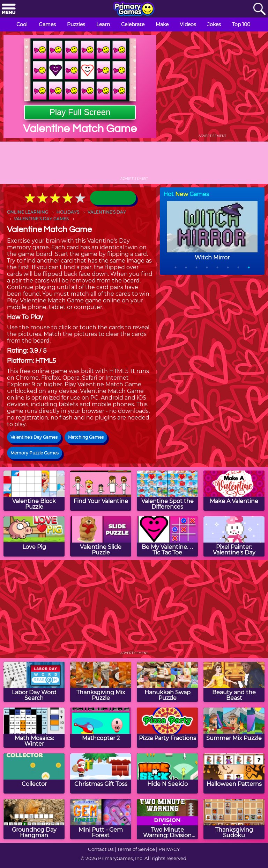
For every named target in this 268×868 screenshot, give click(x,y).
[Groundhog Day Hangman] (34, 819)
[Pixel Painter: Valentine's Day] (234, 536)
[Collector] (34, 773)
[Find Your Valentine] (101, 491)
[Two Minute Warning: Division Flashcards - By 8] (167, 819)
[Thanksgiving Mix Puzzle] (101, 682)
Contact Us (101, 849)
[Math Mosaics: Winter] (34, 728)
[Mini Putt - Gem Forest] (101, 819)
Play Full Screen (80, 112)
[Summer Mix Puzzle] (234, 728)
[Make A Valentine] (234, 491)
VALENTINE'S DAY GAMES (41, 219)
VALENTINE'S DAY (107, 212)
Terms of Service (136, 849)
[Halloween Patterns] (234, 773)
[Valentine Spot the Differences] (167, 491)
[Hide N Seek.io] (167, 773)
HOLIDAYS (68, 212)
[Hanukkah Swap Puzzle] (167, 682)
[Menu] (9, 9)
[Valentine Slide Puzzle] (101, 536)
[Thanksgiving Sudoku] (234, 819)
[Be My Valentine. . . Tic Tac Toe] (167, 536)
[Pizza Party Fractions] (167, 728)
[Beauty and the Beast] (234, 682)
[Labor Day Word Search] (34, 682)
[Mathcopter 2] (101, 728)
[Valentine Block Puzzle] (34, 491)
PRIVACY (169, 849)
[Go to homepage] (134, 9)
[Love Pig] (34, 536)
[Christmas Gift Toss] (101, 773)
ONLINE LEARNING (28, 212)
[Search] (259, 9)
